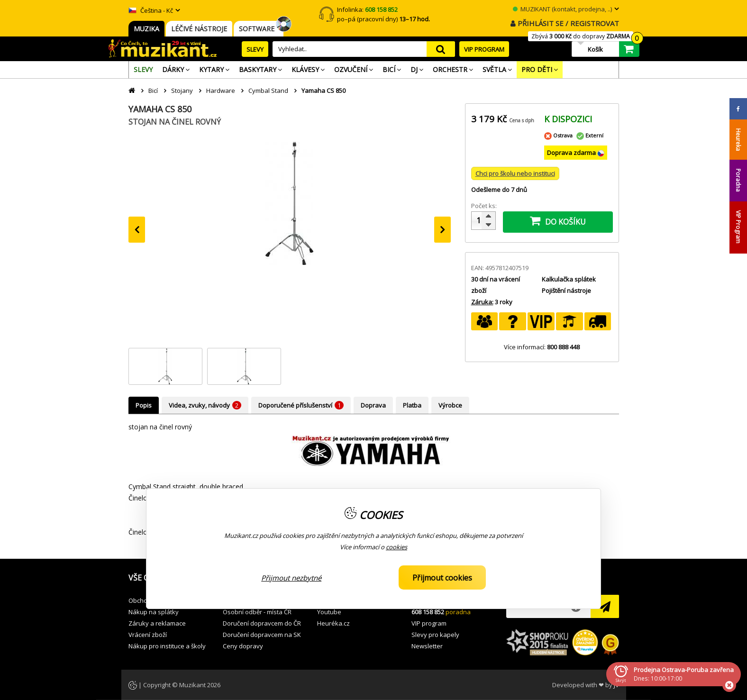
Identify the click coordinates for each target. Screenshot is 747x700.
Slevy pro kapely (435, 635)
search (441, 49)
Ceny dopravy (243, 646)
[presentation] (137, 230)
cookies (396, 547)
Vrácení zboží (148, 635)
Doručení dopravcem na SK (262, 635)
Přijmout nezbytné (291, 578)
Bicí (153, 91)
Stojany (182, 91)
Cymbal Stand (268, 91)
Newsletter (427, 646)
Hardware (221, 91)
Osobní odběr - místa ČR (257, 612)
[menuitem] (143, 70)
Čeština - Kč (151, 10)
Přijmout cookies (442, 578)
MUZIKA (146, 29)
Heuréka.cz (333, 623)
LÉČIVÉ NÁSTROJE (199, 29)
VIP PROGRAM (484, 49)
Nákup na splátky (154, 612)
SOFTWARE (259, 29)
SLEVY (255, 49)
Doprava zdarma (572, 153)
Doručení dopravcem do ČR (262, 623)
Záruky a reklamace (157, 623)
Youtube (329, 612)
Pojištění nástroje (566, 291)
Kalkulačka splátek (569, 279)
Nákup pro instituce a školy (167, 646)
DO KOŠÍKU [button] (558, 221)
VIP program (429, 623)
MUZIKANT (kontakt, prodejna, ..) (562, 9)
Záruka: (482, 302)
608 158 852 (428, 612)
